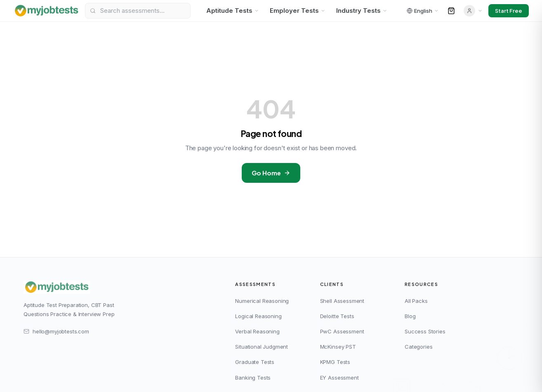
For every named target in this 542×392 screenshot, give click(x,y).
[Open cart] (451, 11)
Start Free (509, 11)
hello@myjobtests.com (56, 331)
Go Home (271, 173)
